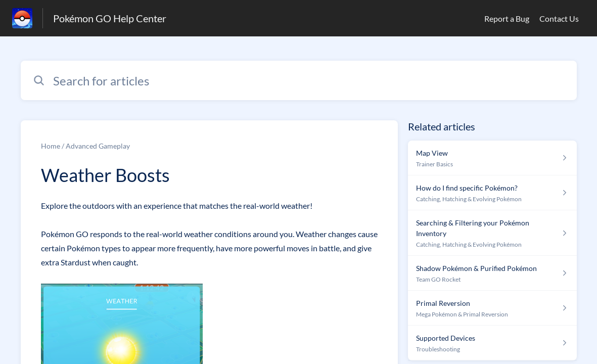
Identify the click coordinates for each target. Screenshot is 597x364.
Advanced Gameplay (98, 146)
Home (51, 146)
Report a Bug (507, 18)
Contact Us (559, 18)
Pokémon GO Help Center (110, 18)
